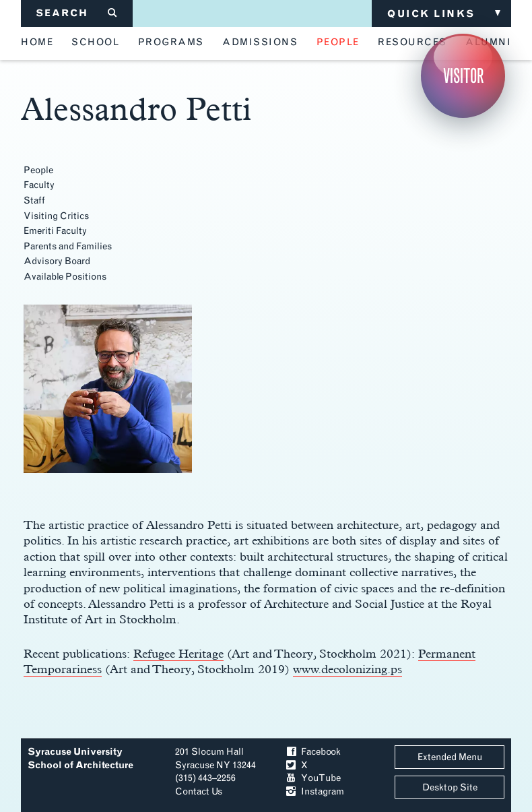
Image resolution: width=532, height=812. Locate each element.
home (37, 42)
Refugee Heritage (178, 653)
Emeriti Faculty (55, 231)
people (338, 42)
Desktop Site (450, 787)
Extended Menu (450, 757)
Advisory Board (57, 261)
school (95, 42)
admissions (260, 42)
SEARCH (77, 13)
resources (412, 42)
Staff (34, 200)
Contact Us (199, 791)
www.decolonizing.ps (347, 669)
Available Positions (65, 277)
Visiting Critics (56, 216)
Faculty (39, 185)
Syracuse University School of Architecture (80, 758)
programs (171, 42)
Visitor (463, 76)
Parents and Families (68, 246)
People (38, 170)
